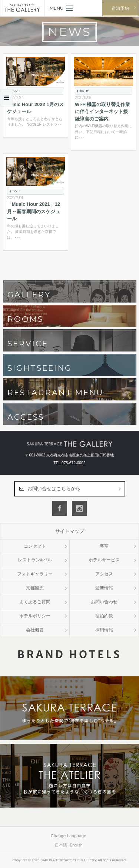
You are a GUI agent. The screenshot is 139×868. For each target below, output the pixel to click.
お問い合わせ (104, 602)
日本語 (61, 845)
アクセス (104, 574)
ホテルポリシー (35, 616)
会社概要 (35, 630)
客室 (104, 546)
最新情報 (104, 588)
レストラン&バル (35, 560)
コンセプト (35, 546)
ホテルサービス (104, 560)
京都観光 (35, 588)
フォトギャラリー (35, 574)
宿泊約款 (104, 616)
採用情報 (104, 630)
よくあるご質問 (35, 602)
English (76, 845)
